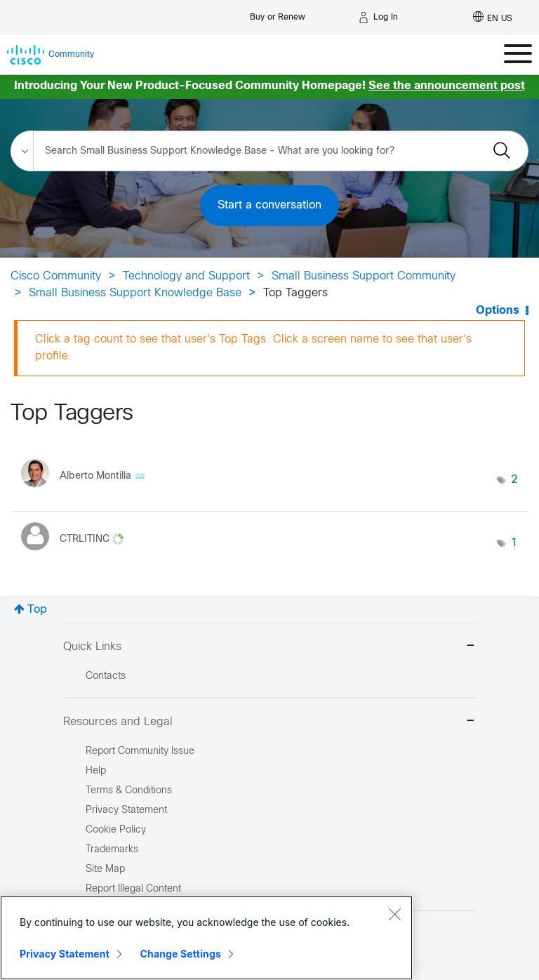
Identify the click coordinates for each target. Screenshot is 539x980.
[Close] (394, 914)
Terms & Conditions (129, 791)
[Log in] (378, 18)
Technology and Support (186, 276)
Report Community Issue (140, 751)
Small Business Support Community (364, 276)
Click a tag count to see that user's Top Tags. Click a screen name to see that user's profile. (253, 348)
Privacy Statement (65, 954)
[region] (206, 938)
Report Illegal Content (133, 889)
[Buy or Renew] (278, 14)
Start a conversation (269, 205)
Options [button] (498, 311)
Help (96, 771)
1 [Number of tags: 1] (514, 543)
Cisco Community (56, 276)
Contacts (106, 676)
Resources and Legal (269, 722)
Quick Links (269, 647)
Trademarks (112, 850)
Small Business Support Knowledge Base (135, 293)
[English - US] (493, 18)
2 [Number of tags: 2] (514, 480)
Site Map (105, 869)
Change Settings (181, 954)
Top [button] (37, 610)
